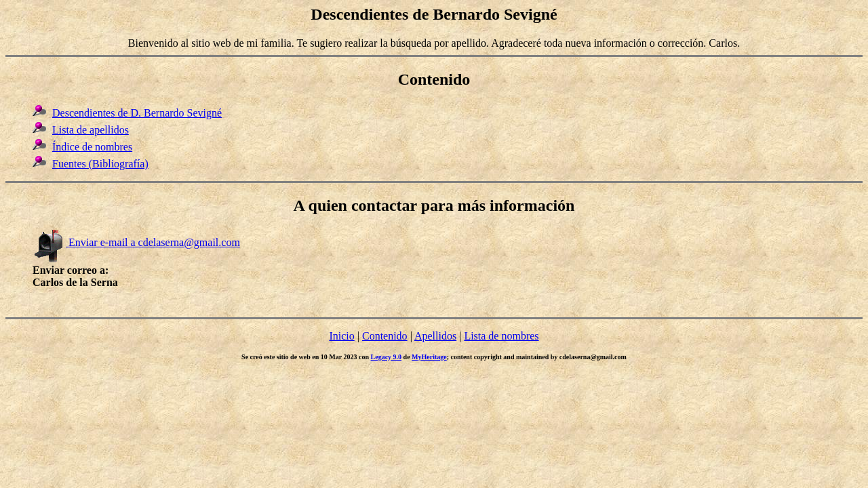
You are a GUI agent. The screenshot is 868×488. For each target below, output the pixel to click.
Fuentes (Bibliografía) (100, 164)
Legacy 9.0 (387, 357)
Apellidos (435, 336)
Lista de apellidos (91, 130)
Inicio (341, 336)
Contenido (385, 336)
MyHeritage (429, 357)
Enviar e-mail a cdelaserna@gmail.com (136, 242)
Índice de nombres (92, 147)
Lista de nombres (501, 336)
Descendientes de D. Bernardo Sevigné (137, 113)
